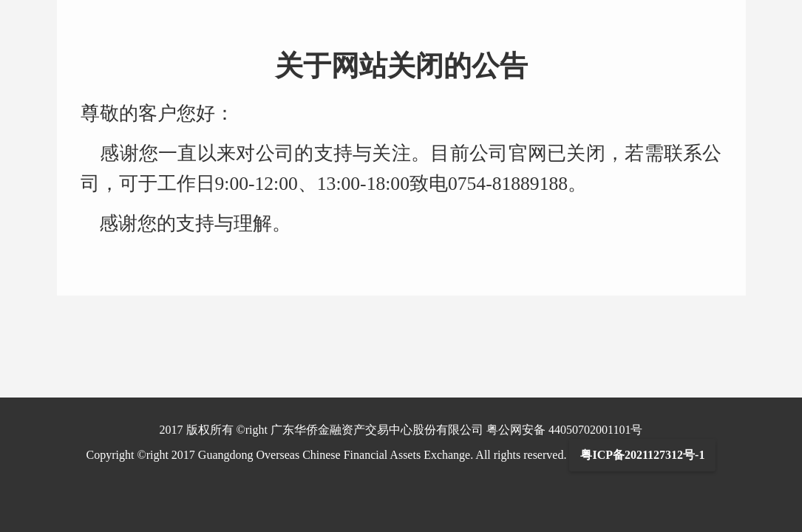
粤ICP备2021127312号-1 (642, 455)
